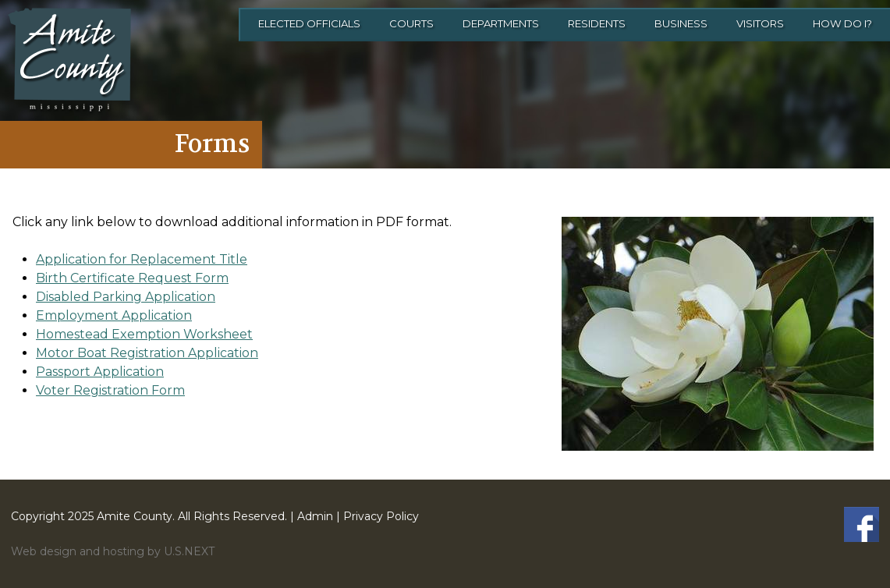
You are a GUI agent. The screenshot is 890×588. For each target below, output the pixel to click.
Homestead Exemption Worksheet (144, 334)
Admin (315, 516)
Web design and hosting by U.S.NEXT (113, 551)
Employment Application (114, 315)
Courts (411, 23)
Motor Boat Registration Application (147, 353)
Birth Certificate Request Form (132, 278)
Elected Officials (309, 23)
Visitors (760, 23)
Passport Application (100, 372)
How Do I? (842, 23)
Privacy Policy (381, 516)
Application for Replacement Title (142, 259)
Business (681, 23)
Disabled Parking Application (126, 297)
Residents (597, 23)
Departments (501, 23)
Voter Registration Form (110, 390)
